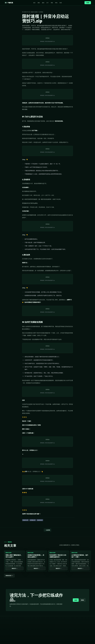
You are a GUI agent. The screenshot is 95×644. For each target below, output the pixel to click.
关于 (47, 3)
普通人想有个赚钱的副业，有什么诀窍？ (14, 556)
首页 (34, 3)
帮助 (56, 3)
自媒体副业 (40, 520)
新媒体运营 (25, 520)
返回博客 (47, 530)
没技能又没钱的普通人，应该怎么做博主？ (36, 556)
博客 (52, 3)
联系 (61, 3)
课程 (39, 3)
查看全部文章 (9, 576)
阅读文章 (15, 568)
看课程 (82, 600)
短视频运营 (33, 520)
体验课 (88, 3)
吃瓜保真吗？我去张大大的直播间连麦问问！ (58, 556)
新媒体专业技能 (34, 12)
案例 (43, 3)
